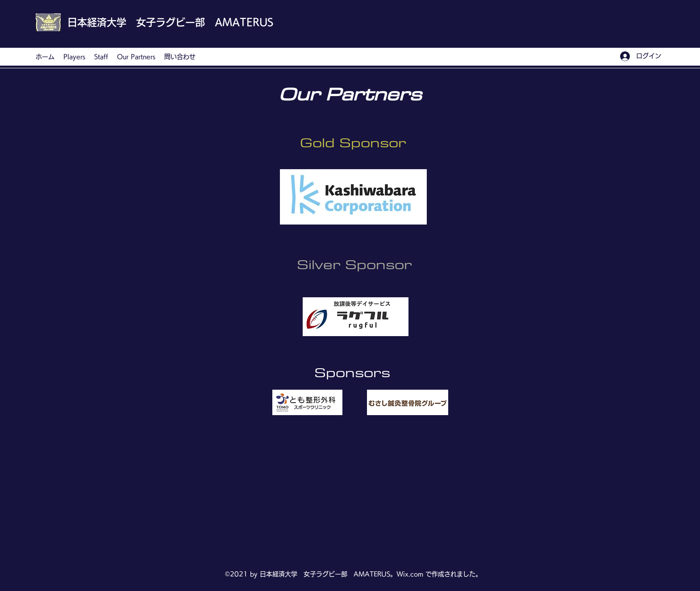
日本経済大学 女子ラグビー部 (136, 22)
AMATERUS (244, 22)
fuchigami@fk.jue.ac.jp (346, 583)
